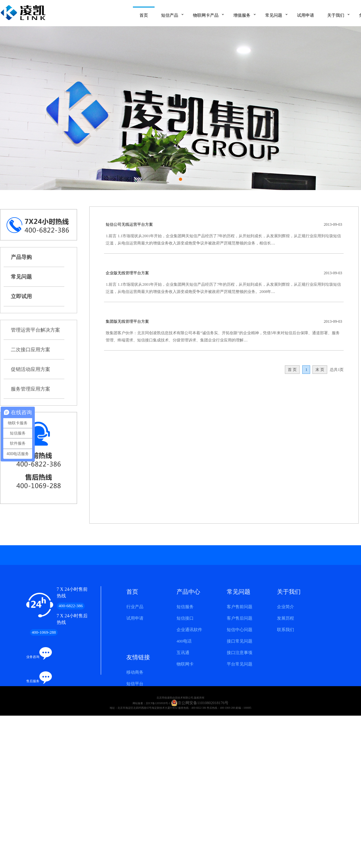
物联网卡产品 (206, 15)
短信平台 (135, 684)
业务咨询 (33, 657)
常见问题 (274, 15)
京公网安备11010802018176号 (200, 703)
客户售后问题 (240, 618)
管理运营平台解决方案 (35, 330)
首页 (144, 15)
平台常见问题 (240, 664)
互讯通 (183, 653)
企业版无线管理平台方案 (127, 273)
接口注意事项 (240, 653)
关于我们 (336, 15)
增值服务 (242, 15)
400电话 (184, 641)
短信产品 (170, 15)
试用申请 (306, 15)
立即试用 (21, 296)
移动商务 (135, 672)
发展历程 (286, 618)
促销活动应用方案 (31, 369)
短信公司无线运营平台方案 (129, 224)
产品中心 (188, 592)
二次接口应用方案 (31, 350)
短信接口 (185, 618)
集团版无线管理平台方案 (127, 321)
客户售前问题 (240, 607)
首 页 (292, 370)
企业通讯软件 (189, 630)
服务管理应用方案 (31, 389)
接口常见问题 (240, 641)
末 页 (320, 370)
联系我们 (286, 630)
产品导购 (21, 257)
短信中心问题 (240, 630)
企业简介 (286, 607)
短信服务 (185, 607)
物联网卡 (185, 664)
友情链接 (138, 657)
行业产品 (135, 607)
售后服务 (33, 681)
